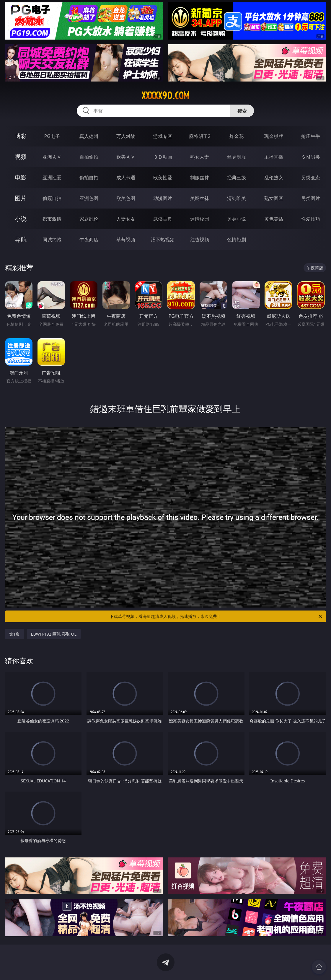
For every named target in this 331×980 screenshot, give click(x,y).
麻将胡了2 (200, 136)
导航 (21, 239)
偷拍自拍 (89, 178)
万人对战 (126, 136)
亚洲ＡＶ (52, 157)
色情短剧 (237, 240)
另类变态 (311, 178)
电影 (21, 177)
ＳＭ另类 (311, 157)
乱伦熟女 (274, 178)
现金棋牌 (274, 136)
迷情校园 (200, 219)
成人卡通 (126, 178)
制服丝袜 (200, 178)
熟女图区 (274, 198)
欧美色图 (126, 198)
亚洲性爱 (52, 178)
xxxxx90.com (165, 96)
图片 (21, 198)
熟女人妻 (200, 157)
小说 (21, 219)
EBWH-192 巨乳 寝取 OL (54, 634)
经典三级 (237, 178)
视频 (21, 157)
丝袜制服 (237, 157)
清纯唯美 (237, 198)
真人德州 (89, 136)
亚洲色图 (89, 198)
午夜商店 (89, 240)
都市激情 (52, 219)
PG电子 (52, 136)
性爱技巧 (311, 219)
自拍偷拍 (89, 157)
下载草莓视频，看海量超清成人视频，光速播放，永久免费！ (216, 616)
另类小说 (237, 219)
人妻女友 (126, 219)
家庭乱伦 (89, 219)
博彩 (21, 136)
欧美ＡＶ (126, 157)
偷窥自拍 (52, 198)
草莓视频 (126, 240)
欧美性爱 (163, 178)
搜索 (242, 111)
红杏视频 (200, 240)
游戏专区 (163, 136)
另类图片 (311, 198)
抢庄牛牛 (311, 136)
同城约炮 (52, 240)
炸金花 (237, 136)
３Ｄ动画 (163, 157)
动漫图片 (163, 198)
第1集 (14, 634)
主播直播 (274, 157)
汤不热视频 (163, 240)
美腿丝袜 (200, 198)
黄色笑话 (274, 219)
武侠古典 (163, 219)
